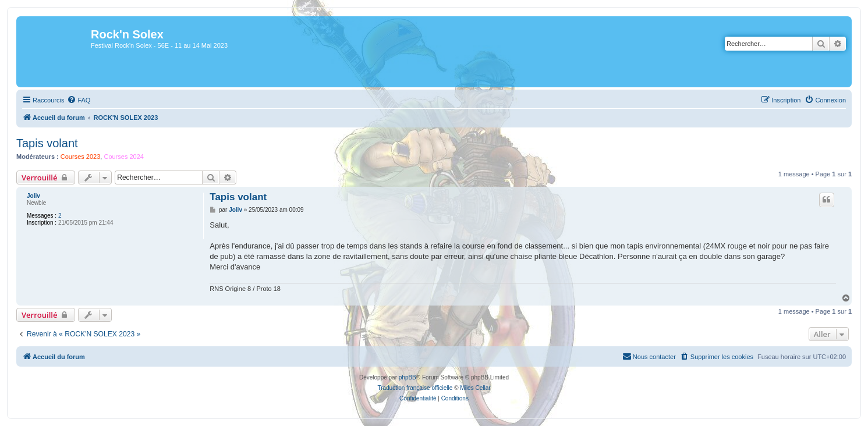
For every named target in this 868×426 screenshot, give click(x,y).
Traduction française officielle (415, 388)
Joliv (33, 196)
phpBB (408, 377)
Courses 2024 (124, 157)
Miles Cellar (475, 388)
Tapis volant (47, 143)
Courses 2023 (81, 157)
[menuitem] (79, 100)
